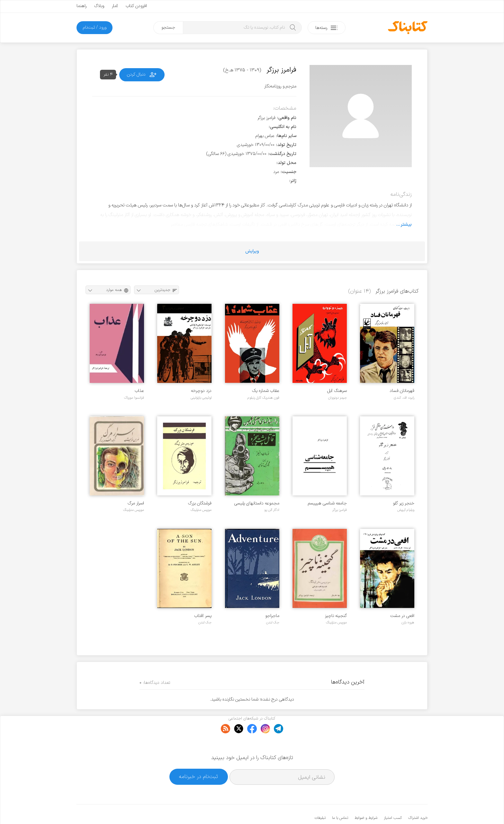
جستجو (168, 27)
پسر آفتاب (203, 616)
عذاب (139, 391)
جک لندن (273, 622)
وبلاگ (99, 6)
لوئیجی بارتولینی (201, 398)
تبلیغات (320, 798)
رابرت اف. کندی (404, 398)
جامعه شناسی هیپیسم (327, 503)
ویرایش (252, 251)
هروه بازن (408, 622)
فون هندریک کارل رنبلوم (263, 398)
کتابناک (394, 808)
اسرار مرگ (136, 503)
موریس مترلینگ (201, 510)
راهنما (81, 6)
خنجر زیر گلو (404, 503)
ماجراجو (272, 616)
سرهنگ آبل (337, 391)
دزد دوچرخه (201, 391)
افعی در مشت (402, 616)
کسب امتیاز (393, 798)
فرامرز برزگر (340, 510)
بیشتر (406, 224)
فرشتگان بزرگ (200, 503)
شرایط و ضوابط (366, 798)
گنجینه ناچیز (336, 616)
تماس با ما (340, 798)
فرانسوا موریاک (134, 398)
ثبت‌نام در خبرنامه (198, 757)
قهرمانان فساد (402, 391)
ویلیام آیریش (406, 510)
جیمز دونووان (337, 398)
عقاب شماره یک (266, 391)
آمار (115, 6)
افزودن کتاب (136, 6)
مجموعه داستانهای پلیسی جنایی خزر (257, 503)
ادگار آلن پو (272, 510)
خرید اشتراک (418, 798)
